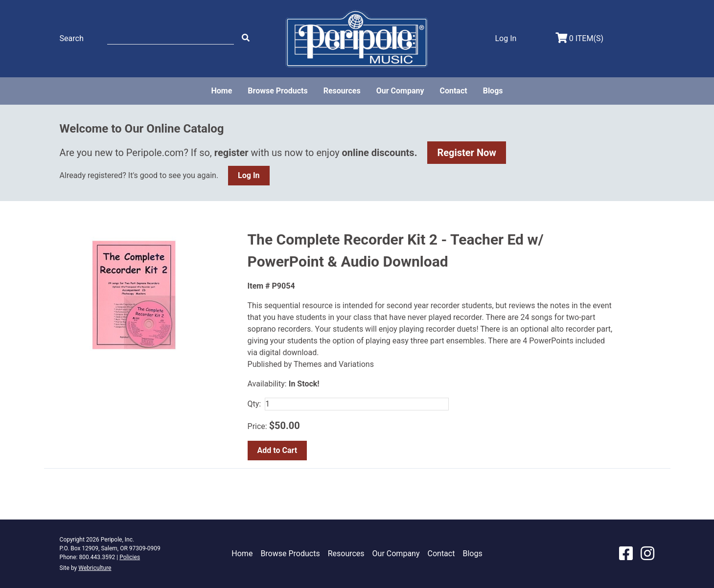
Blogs (493, 91)
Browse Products (277, 91)
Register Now (467, 153)
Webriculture (95, 568)
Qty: (254, 404)
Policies (130, 557)
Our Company (400, 91)
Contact (453, 91)
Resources (342, 91)
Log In (249, 175)
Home (221, 91)
